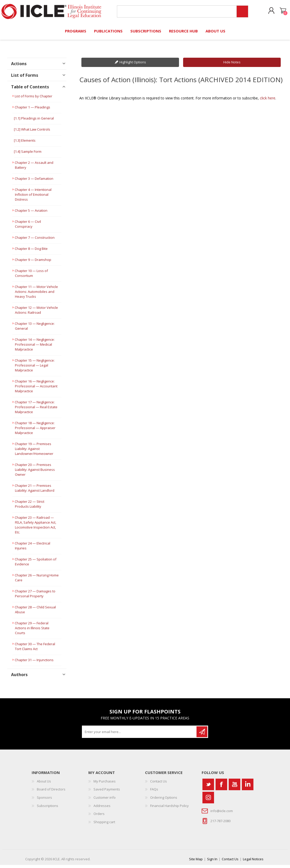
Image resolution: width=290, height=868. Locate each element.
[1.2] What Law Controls (32, 132)
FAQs (154, 792)
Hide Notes (232, 65)
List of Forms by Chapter (33, 99)
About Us (44, 784)
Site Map (196, 862)
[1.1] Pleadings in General (34, 121)
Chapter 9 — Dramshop (33, 263)
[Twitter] (208, 788)
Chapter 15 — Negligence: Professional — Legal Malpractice (35, 368)
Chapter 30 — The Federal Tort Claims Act (35, 649)
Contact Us (159, 784)
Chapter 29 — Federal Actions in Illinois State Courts (32, 631)
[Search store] (175, 13)
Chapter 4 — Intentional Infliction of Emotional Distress (33, 198)
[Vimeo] (248, 788)
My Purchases (105, 784)
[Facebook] (221, 788)
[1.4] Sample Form (28, 155)
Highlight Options (133, 65)
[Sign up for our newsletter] (140, 735)
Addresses (102, 809)
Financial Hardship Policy (169, 809)
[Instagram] (208, 801)
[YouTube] (234, 788)
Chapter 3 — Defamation (34, 182)
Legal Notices (253, 862)
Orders (99, 817)
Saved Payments (107, 792)
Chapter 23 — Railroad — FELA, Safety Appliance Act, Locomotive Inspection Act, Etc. (35, 528)
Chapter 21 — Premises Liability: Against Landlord (35, 491)
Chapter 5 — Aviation (31, 214)
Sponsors (44, 801)
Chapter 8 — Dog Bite (31, 252)
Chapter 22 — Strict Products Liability (29, 507)
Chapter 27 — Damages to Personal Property (35, 597)
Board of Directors (51, 792)
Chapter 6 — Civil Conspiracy (28, 227)
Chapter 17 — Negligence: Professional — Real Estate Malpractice (36, 410)
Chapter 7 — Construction (35, 241)
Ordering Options (164, 801)
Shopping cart (278, 13)
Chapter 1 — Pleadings (32, 110)
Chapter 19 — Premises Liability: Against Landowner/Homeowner (34, 452)
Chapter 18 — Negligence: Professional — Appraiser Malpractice (35, 431)
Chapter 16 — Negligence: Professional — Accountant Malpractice (36, 389)
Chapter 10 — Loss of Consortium (31, 276)
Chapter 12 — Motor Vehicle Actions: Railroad (36, 313)
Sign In (212, 862)
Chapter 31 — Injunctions (34, 663)
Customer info (105, 801)
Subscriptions (48, 809)
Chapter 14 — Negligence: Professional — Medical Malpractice (35, 347)
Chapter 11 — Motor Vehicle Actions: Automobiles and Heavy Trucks (36, 295)
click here (268, 101)
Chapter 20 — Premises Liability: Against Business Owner (35, 473)
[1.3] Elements (25, 143)
